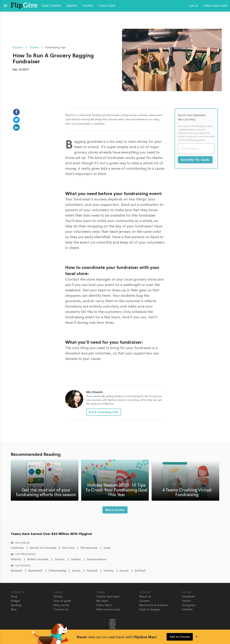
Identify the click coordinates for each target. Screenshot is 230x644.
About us (145, 596)
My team (102, 601)
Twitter (187, 601)
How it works (51, 6)
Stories (88, 6)
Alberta (16, 559)
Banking (16, 605)
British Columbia (38, 559)
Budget (16, 601)
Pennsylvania (89, 548)
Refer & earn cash (108, 609)
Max (14, 609)
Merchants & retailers (153, 605)
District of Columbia (43, 548)
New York (68, 548)
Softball (140, 571)
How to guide (62, 601)
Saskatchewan (97, 559)
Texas (107, 548)
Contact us (61, 609)
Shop (14, 596)
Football (92, 571)
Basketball (35, 571)
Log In (194, 6)
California (17, 548)
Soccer (124, 571)
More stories (115, 510)
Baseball (17, 571)
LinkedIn (187, 609)
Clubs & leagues (150, 609)
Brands (72, 6)
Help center (62, 605)
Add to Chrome (180, 637)
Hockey (109, 571)
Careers (144, 601)
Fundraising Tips (56, 47)
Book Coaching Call (104, 412)
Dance (76, 571)
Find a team (107, 6)
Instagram (189, 605)
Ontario (59, 559)
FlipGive (18, 47)
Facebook (188, 596)
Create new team (215, 6)
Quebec (76, 559)
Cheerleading (57, 571)
